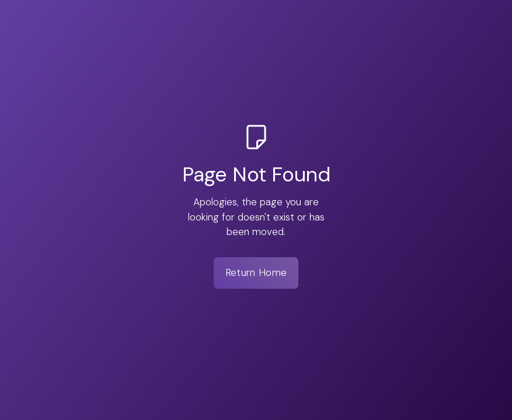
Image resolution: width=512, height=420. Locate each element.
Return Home (256, 272)
